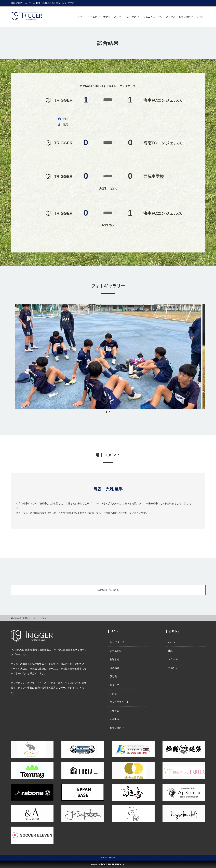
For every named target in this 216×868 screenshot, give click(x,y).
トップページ (117, 642)
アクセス (170, 17)
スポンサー (174, 668)
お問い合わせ (186, 17)
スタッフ (119, 17)
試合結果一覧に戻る (108, 590)
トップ (81, 17)
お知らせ (114, 659)
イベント (173, 642)
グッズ (200, 17)
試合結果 (114, 668)
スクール (173, 659)
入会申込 (133, 17)
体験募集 (114, 711)
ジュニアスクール (153, 17)
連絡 (170, 651)
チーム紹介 (94, 17)
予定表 (107, 17)
